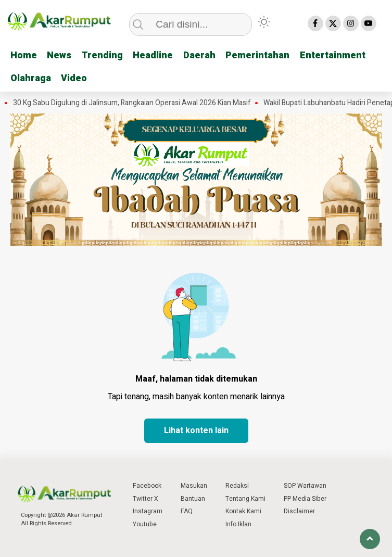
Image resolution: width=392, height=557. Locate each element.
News (60, 55)
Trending (103, 55)
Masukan (194, 486)
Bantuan (193, 498)
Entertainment (334, 55)
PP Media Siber (305, 498)
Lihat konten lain (196, 431)
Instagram (148, 511)
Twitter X (146, 498)
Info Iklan (238, 524)
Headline (154, 55)
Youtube (145, 524)
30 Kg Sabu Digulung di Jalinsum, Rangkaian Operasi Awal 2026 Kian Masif (132, 103)
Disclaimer (299, 511)
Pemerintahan (259, 55)
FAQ (187, 511)
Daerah (200, 55)
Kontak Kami (243, 511)
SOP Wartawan (305, 486)
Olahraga (31, 78)
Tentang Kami (245, 498)
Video (74, 78)
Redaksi (237, 486)
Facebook (147, 486)
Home (24, 55)
